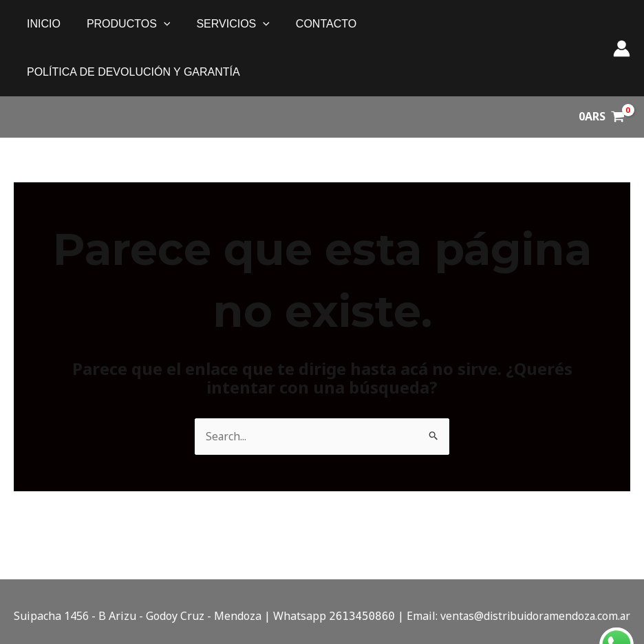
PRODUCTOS (122, 24)
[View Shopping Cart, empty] (601, 69)
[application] (158, 24)
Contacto (312, 24)
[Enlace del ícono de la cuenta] (622, 24)
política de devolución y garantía (471, 24)
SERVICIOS (222, 24)
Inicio (42, 24)
